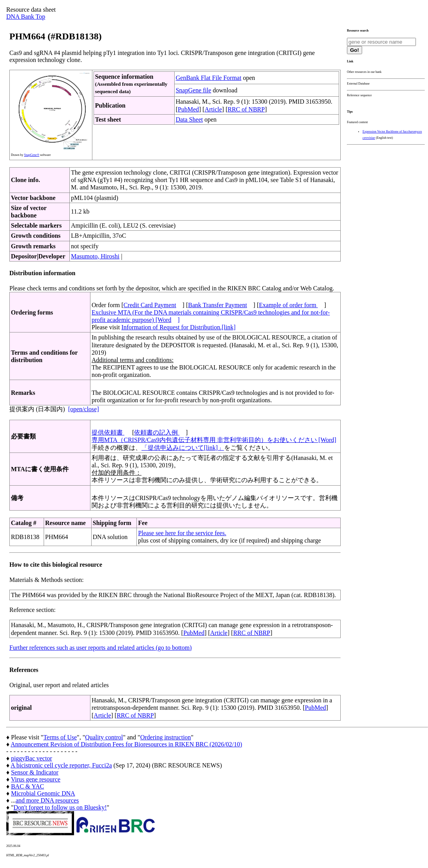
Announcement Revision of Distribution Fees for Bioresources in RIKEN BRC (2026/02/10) (126, 744)
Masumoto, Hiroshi (95, 256)
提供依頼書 (108, 432)
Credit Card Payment (150, 305)
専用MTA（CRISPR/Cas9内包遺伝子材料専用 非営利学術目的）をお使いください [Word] (214, 440)
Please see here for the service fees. (182, 533)
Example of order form (288, 305)
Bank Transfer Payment (218, 305)
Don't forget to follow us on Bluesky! (60, 807)
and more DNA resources (47, 800)
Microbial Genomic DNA (43, 793)
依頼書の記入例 (157, 432)
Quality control (104, 737)
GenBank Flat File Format (209, 78)
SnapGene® (32, 155)
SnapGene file (194, 90)
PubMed (188, 109)
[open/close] (84, 409)
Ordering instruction (166, 737)
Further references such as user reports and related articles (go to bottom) (101, 648)
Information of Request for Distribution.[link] (178, 327)
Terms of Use (60, 737)
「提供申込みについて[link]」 (183, 448)
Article (213, 109)
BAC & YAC (27, 786)
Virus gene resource (36, 779)
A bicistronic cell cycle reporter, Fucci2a (61, 765)
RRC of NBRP (246, 109)
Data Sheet (189, 119)
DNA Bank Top (26, 17)
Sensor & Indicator (35, 772)
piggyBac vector (31, 758)
